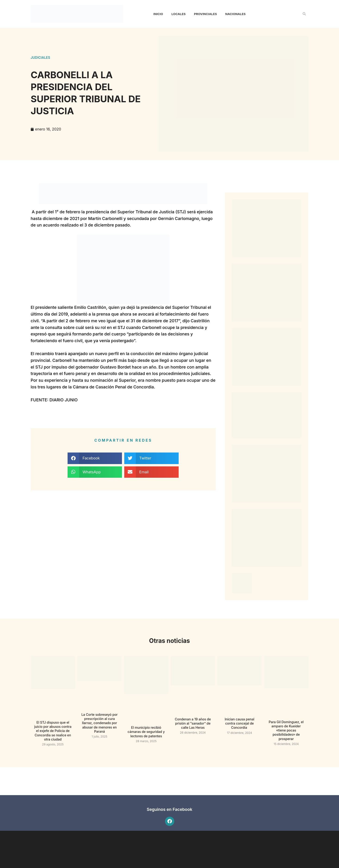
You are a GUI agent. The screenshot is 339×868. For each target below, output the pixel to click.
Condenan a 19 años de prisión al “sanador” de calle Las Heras (193, 723)
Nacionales (236, 14)
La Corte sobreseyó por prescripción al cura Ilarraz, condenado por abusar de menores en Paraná (100, 723)
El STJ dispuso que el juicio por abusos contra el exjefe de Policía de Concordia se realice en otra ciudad (53, 731)
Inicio (158, 14)
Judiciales (40, 57)
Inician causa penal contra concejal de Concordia (239, 723)
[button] (304, 14)
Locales (179, 14)
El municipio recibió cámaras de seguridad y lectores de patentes (146, 732)
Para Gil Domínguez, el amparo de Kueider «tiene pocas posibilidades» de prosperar (286, 730)
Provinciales (205, 14)
